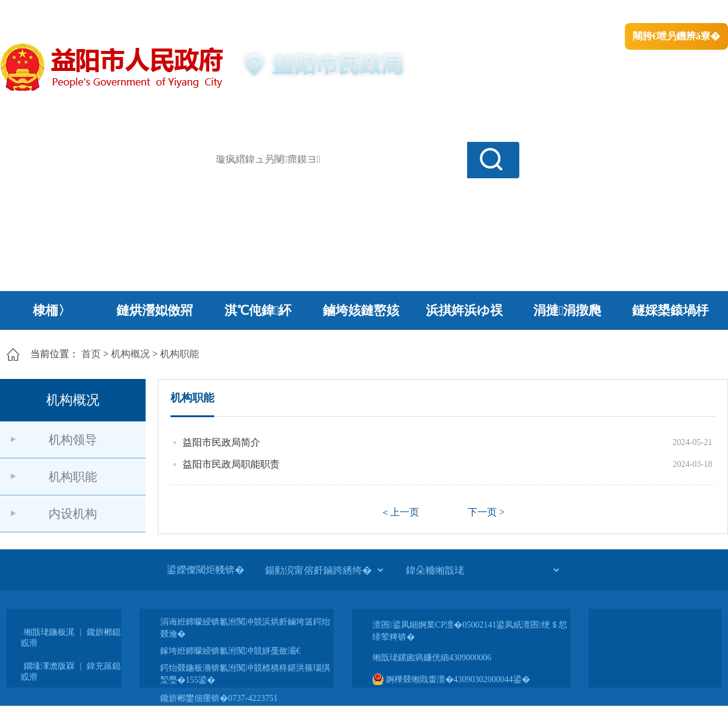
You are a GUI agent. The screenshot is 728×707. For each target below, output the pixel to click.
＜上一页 (400, 512)
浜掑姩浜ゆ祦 (464, 310)
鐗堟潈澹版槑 (49, 666)
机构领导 (73, 440)
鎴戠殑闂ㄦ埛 (520, 12)
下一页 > (486, 512)
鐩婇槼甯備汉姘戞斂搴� (255, 12)
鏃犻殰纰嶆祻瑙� (691, 12)
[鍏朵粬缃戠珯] (482, 570)
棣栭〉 (52, 310)
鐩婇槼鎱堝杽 (670, 310)
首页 (91, 354)
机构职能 (180, 354)
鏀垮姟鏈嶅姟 (361, 310)
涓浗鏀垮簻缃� (34, 12)
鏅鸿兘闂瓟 (622, 12)
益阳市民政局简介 (221, 442)
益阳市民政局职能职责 (231, 464)
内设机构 (73, 514)
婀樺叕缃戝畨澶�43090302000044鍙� (451, 679)
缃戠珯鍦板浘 (49, 632)
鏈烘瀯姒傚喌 (155, 310)
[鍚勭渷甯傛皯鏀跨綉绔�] (324, 570)
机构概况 (130, 354)
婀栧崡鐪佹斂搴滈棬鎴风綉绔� (137, 12)
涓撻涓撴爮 (568, 310)
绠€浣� (572, 12)
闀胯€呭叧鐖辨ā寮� (676, 36)
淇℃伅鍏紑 (258, 310)
